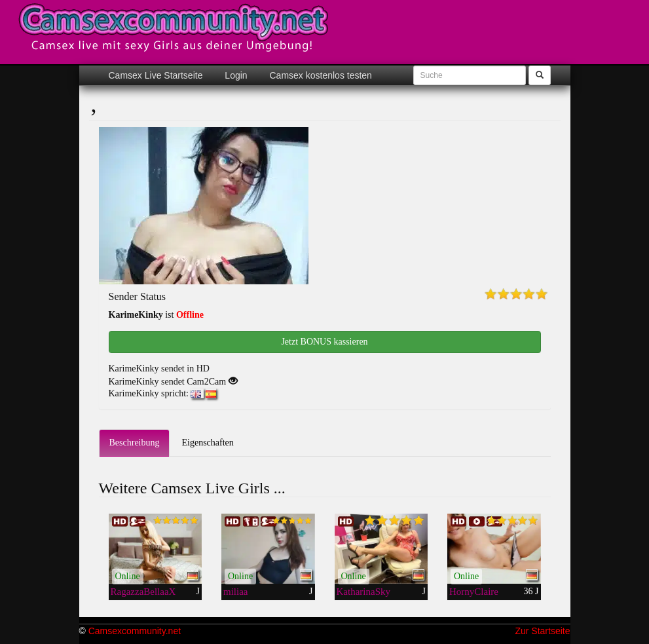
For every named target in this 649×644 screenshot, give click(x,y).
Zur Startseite (542, 631)
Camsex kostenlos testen (320, 75)
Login (234, 75)
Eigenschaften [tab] (207, 443)
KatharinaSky (363, 592)
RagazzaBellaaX (143, 592)
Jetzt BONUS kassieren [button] (324, 342)
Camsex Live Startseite (156, 75)
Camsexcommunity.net (135, 631)
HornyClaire (474, 592)
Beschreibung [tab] (135, 443)
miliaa (236, 592)
